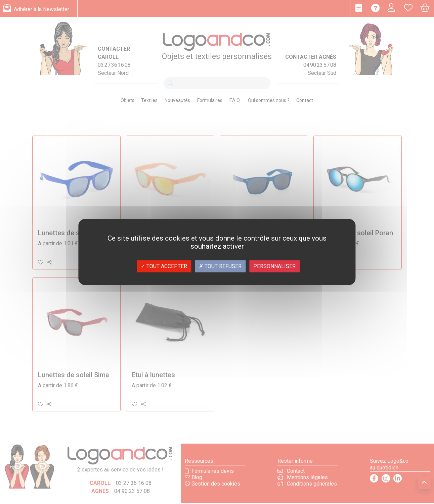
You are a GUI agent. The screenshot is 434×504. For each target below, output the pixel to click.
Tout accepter (164, 266)
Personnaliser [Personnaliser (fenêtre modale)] (274, 266)
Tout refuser (220, 266)
